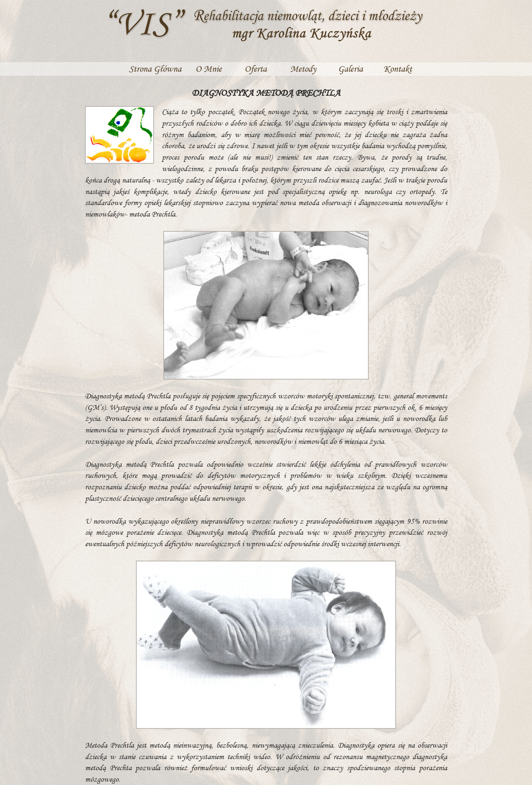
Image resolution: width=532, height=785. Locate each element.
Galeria (350, 69)
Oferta (256, 69)
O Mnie (209, 69)
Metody (303, 69)
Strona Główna (155, 69)
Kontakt (398, 69)
